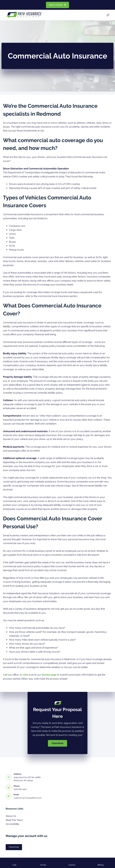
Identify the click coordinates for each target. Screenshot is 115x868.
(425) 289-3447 (20, 789)
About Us (11, 816)
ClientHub (14, 847)
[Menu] (108, 15)
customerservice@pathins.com (28, 798)
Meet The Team (14, 820)
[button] (57, 743)
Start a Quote (57, 5)
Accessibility (13, 824)
